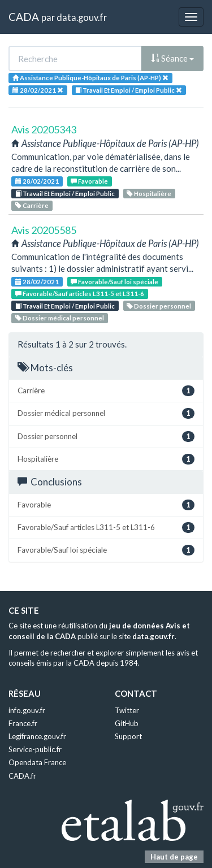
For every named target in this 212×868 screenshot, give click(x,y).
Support (128, 736)
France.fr (23, 723)
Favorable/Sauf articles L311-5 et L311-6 (80, 294)
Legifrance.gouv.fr (37, 736)
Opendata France (37, 762)
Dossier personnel (159, 306)
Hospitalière (149, 194)
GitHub (127, 723)
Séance (172, 58)
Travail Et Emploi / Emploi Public (65, 194)
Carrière (32, 205)
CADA (24, 17)
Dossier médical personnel (60, 318)
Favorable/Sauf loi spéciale (114, 282)
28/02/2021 (37, 181)
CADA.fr (22, 776)
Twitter (127, 710)
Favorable (89, 181)
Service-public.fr (35, 749)
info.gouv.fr (27, 710)
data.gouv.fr (82, 17)
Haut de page (174, 857)
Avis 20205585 (44, 230)
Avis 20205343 (44, 129)
